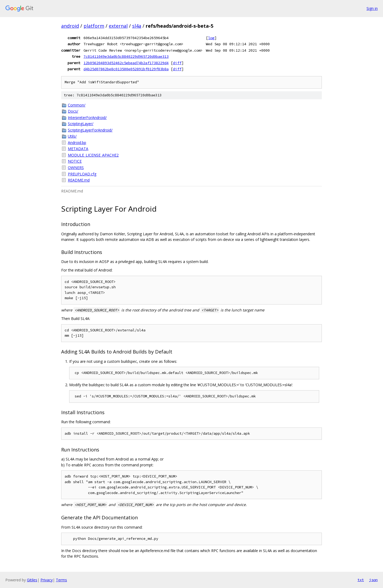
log (211, 38)
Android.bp (77, 143)
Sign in (372, 8)
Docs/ (73, 111)
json (373, 580)
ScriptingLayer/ (81, 124)
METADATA (78, 149)
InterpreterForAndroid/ (87, 118)
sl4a (137, 26)
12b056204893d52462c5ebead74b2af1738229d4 (126, 63)
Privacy (47, 580)
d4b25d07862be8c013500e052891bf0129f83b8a (126, 69)
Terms (61, 580)
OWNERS (76, 168)
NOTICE (75, 161)
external (118, 26)
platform (94, 26)
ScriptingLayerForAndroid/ (90, 130)
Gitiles (32, 580)
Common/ (77, 105)
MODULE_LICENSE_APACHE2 (93, 155)
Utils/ (72, 136)
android (70, 26)
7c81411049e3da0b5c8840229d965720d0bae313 (126, 56)
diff (177, 63)
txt (361, 580)
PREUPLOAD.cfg (82, 174)
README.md (79, 180)
